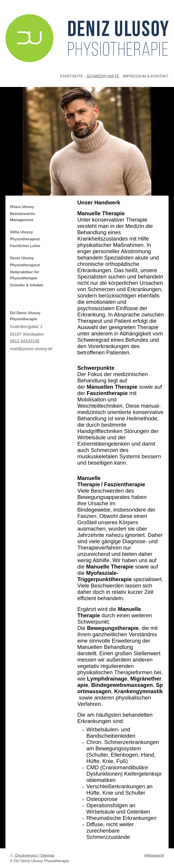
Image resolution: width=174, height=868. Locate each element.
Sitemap (47, 855)
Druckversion (24, 855)
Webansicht (154, 855)
